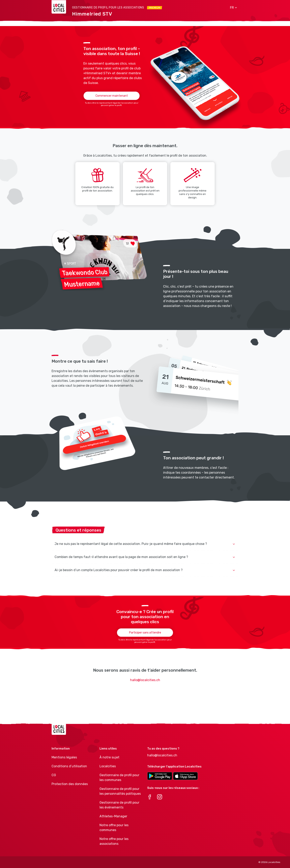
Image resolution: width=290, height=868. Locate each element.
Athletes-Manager (113, 816)
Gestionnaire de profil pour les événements (119, 805)
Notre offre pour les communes (114, 828)
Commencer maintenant (112, 96)
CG (54, 775)
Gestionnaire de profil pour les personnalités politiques (120, 791)
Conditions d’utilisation (69, 766)
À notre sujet (109, 757)
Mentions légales (64, 757)
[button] (232, 8)
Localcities (108, 766)
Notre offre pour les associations (114, 841)
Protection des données (70, 784)
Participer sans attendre (145, 633)
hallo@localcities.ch (145, 680)
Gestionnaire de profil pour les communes (119, 777)
